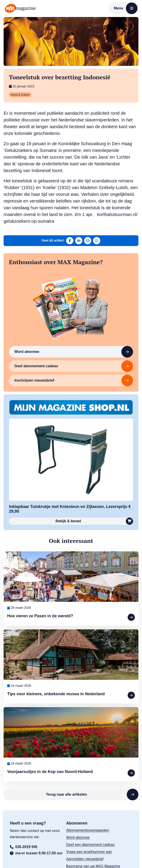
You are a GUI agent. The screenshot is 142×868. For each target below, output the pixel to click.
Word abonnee (74, 352)
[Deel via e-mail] (88, 241)
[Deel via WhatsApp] (97, 241)
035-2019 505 (24, 847)
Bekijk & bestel (94, 521)
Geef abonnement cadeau (74, 366)
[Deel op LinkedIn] (79, 241)
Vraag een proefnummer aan (89, 852)
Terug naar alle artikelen (92, 795)
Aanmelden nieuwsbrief (85, 859)
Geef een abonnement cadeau (90, 845)
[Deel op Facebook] (70, 241)
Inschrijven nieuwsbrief (74, 380)
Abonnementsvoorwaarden (88, 830)
